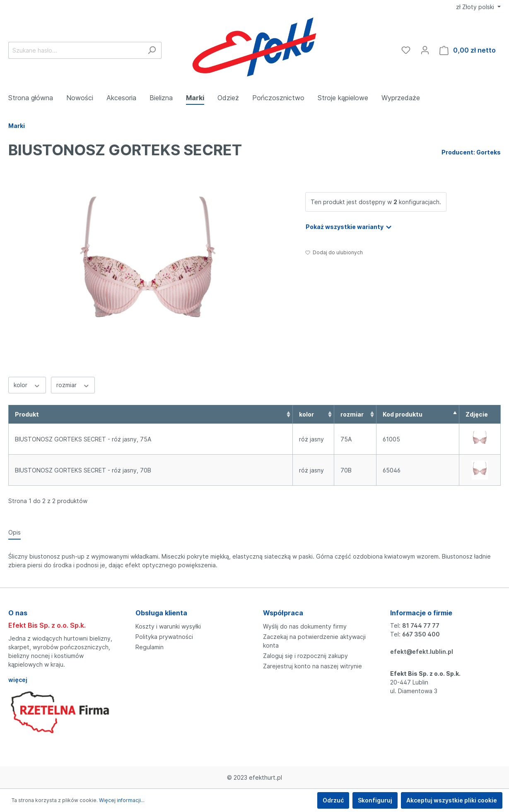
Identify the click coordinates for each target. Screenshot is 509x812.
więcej (18, 680)
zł (476, 7)
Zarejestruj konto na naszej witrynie (312, 666)
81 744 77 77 (421, 625)
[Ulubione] (406, 50)
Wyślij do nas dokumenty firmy (305, 626)
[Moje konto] (425, 50)
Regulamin (150, 647)
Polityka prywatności (164, 637)
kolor (27, 385)
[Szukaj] (152, 50)
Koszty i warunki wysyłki (168, 626)
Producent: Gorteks (471, 152)
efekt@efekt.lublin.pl (422, 652)
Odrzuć (333, 800)
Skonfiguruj (375, 800)
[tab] (14, 532)
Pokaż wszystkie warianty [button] (349, 225)
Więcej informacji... (122, 800)
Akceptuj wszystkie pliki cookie (452, 800)
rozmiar (73, 385)
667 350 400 (421, 634)
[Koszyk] (468, 50)
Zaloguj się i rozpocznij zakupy (305, 656)
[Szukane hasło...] (75, 50)
